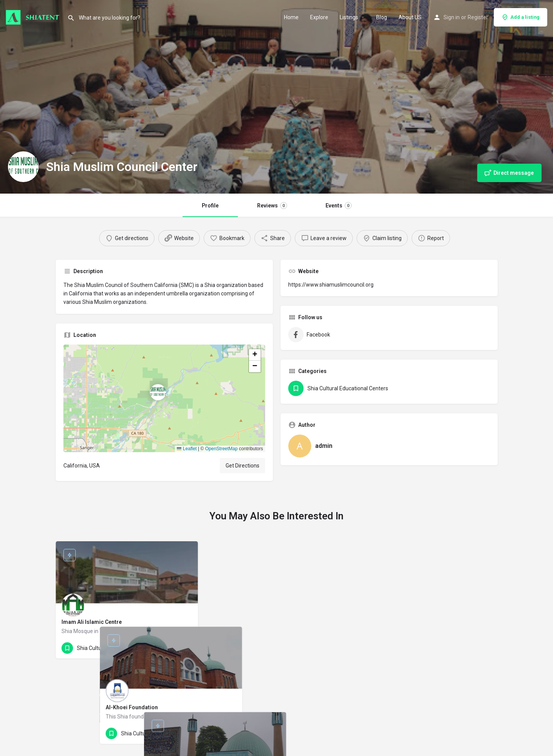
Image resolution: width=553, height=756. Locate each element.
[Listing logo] (23, 167)
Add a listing (521, 17)
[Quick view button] (171, 648)
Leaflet (187, 449)
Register (478, 17)
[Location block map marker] (158, 392)
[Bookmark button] (186, 648)
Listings (349, 17)
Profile (210, 206)
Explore (319, 17)
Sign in (452, 17)
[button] (164, 398)
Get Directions (242, 466)
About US (410, 17)
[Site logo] (34, 17)
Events (339, 206)
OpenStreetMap (222, 449)
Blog (382, 17)
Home (291, 17)
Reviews (272, 206)
